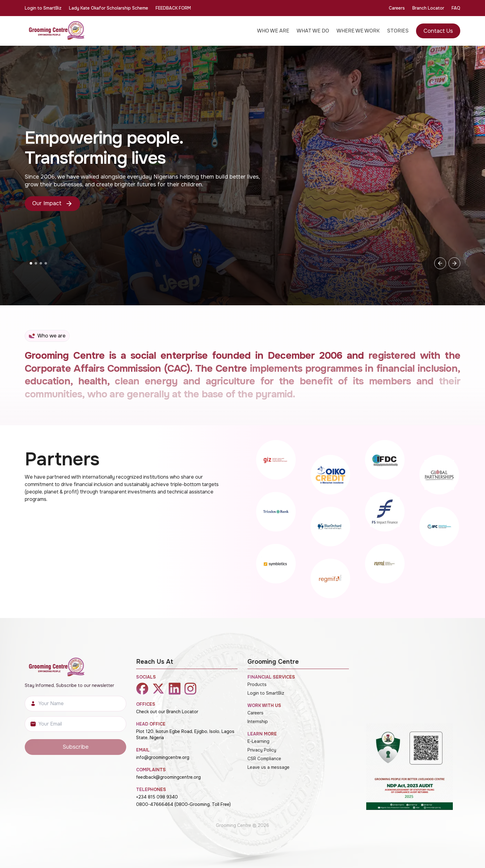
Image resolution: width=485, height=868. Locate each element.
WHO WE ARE (273, 31)
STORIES (398, 31)
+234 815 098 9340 (157, 797)
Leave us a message (268, 767)
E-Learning (258, 741)
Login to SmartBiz (43, 8)
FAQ (456, 8)
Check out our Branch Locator (167, 712)
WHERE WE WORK (358, 31)
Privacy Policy (262, 750)
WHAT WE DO (313, 31)
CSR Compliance (264, 759)
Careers (397, 8)
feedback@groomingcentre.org (168, 777)
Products (257, 684)
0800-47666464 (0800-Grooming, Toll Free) (183, 804)
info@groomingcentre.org (163, 757)
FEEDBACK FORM (173, 8)
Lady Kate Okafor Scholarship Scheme (109, 8)
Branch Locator (428, 8)
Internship (258, 722)
